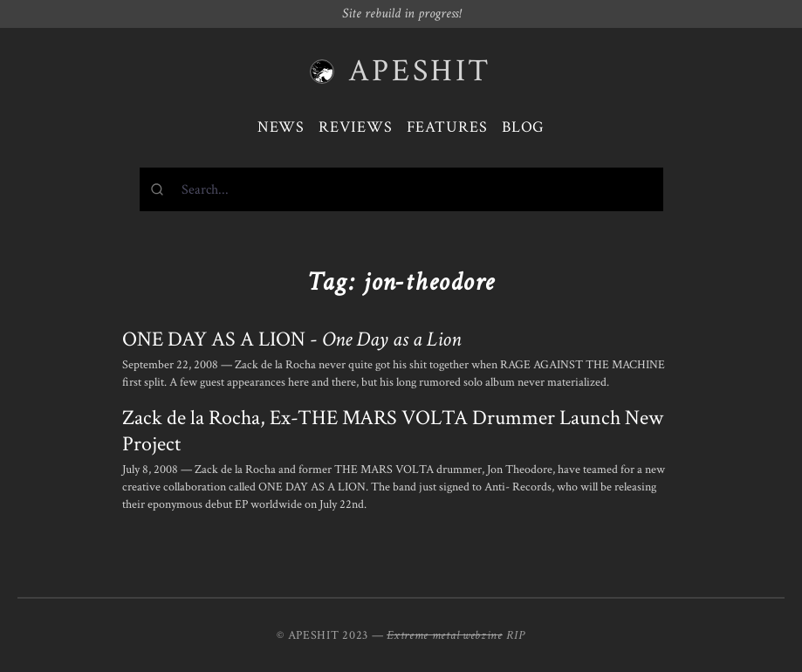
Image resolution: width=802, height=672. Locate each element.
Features (447, 127)
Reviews (355, 127)
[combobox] (401, 189)
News (281, 127)
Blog (524, 127)
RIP (516, 635)
